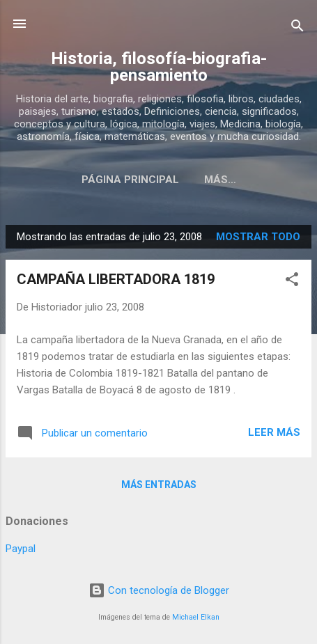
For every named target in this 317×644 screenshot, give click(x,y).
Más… (220, 180)
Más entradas (159, 485)
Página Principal (130, 180)
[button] (292, 282)
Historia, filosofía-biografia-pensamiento (159, 67)
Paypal (21, 549)
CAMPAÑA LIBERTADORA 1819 (116, 279)
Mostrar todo (258, 237)
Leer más (274, 432)
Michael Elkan (196, 617)
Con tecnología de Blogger (159, 590)
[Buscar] (297, 28)
